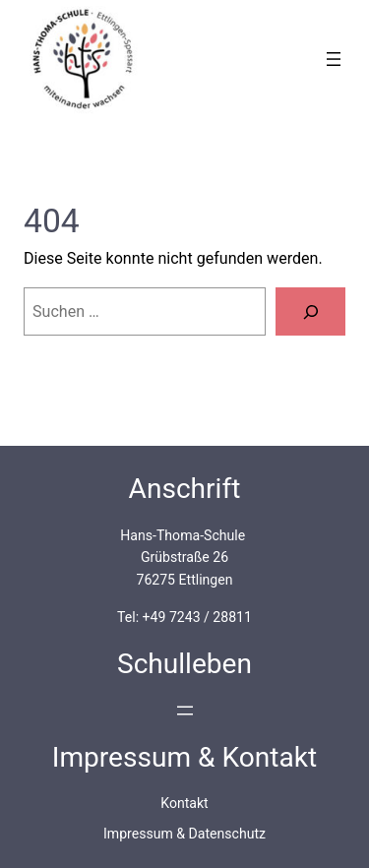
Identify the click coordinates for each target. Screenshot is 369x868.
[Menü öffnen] (334, 59)
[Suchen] (310, 311)
